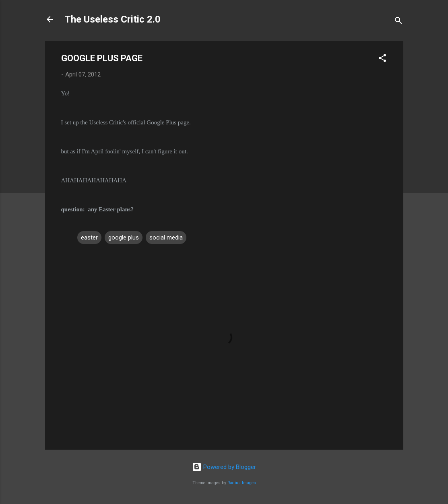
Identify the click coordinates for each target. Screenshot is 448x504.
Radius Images (242, 483)
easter (89, 238)
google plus (124, 238)
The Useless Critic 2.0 (113, 19)
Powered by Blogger (224, 467)
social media (166, 238)
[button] (382, 59)
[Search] (398, 22)
